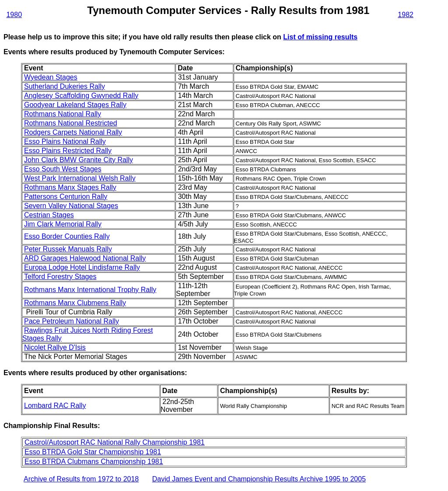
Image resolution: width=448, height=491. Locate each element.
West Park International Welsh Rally (80, 178)
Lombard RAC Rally (55, 406)
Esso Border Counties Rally (67, 236)
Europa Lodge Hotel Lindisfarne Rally (82, 267)
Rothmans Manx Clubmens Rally (75, 303)
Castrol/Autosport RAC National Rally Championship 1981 (115, 442)
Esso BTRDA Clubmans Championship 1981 (94, 461)
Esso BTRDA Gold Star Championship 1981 (93, 452)
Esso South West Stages (63, 169)
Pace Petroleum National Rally (72, 321)
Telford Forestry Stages (60, 277)
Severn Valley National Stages (71, 206)
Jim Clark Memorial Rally (63, 224)
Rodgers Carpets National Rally (73, 132)
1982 (406, 15)
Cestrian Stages (49, 215)
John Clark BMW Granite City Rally (79, 160)
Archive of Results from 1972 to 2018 (81, 479)
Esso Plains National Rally (65, 141)
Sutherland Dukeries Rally (65, 86)
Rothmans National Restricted (71, 123)
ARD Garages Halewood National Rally (85, 258)
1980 (14, 15)
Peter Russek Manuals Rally (68, 249)
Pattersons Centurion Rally (66, 197)
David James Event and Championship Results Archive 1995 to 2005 (259, 479)
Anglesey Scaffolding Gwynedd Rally (81, 96)
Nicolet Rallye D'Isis (55, 347)
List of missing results (320, 37)
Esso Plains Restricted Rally (68, 151)
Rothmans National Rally (63, 114)
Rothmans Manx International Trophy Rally (90, 290)
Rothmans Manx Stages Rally (70, 187)
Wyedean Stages (51, 77)
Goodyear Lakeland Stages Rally (75, 105)
